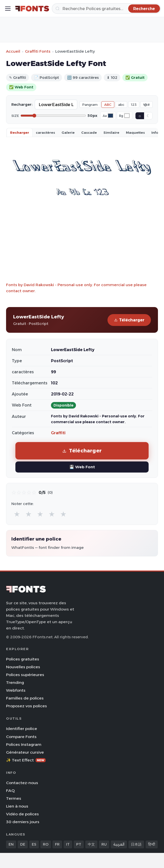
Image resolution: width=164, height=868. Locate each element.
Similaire (111, 132)
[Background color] (127, 116)
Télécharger (129, 320)
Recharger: (22, 105)
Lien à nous (17, 806)
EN (11, 844)
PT (79, 844)
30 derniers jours (23, 822)
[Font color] (111, 116)
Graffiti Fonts (38, 51)
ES (34, 844)
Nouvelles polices (23, 667)
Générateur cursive (25, 752)
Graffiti (58, 433)
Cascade (89, 132)
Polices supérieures (25, 675)
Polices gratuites (23, 659)
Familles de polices (25, 698)
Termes (14, 798)
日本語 (136, 844)
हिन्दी (152, 844)
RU (104, 844)
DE (23, 844)
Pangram (90, 105)
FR (57, 844)
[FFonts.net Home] (32, 9)
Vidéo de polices (22, 814)
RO (46, 844)
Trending (15, 682)
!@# (146, 105)
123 (134, 105)
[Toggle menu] (8, 9)
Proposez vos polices (26, 706)
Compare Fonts (21, 737)
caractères (45, 132)
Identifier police (22, 729)
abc (121, 105)
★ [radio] (17, 514)
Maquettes (135, 132)
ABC (108, 105)
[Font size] (53, 116)
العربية (119, 844)
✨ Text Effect (26, 760)
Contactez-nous (22, 783)
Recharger (20, 132)
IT (68, 844)
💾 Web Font (82, 467)
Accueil (13, 51)
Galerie (68, 132)
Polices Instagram (24, 744)
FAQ (10, 791)
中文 (91, 844)
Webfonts (16, 690)
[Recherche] (106, 9)
